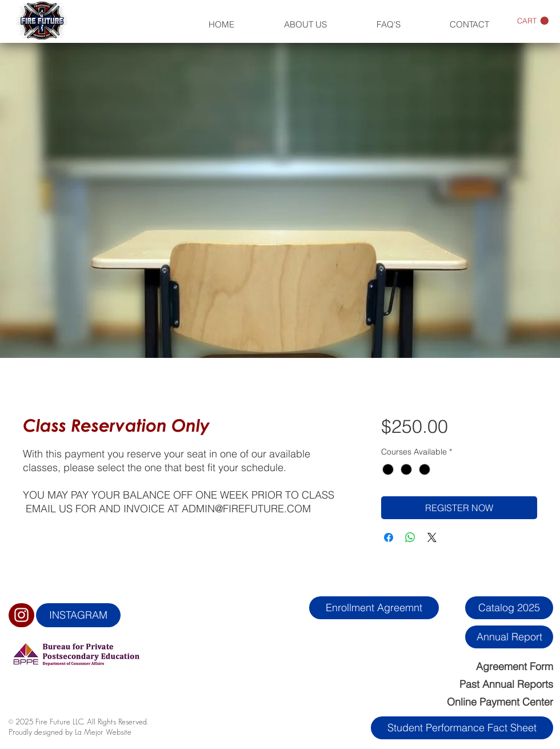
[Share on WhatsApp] (410, 537)
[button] (533, 21)
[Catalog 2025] (509, 608)
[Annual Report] (509, 637)
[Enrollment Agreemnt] (374, 608)
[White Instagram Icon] (21, 615)
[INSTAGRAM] (78, 615)
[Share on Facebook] (389, 537)
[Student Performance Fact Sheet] (462, 728)
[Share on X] (432, 537)
